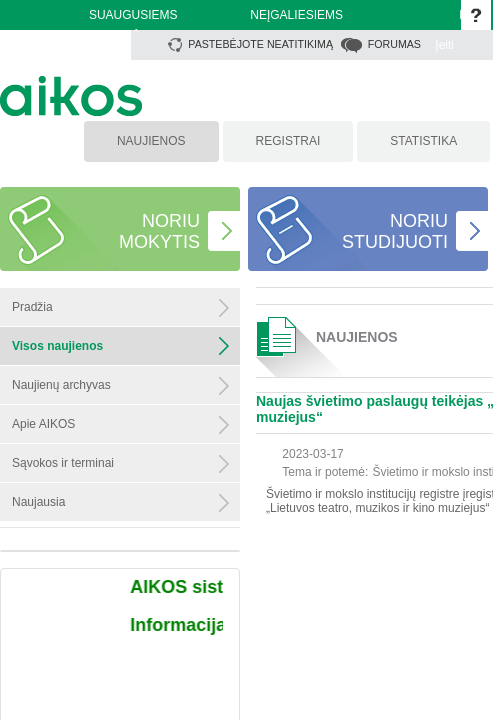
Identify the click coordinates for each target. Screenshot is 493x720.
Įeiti (444, 45)
